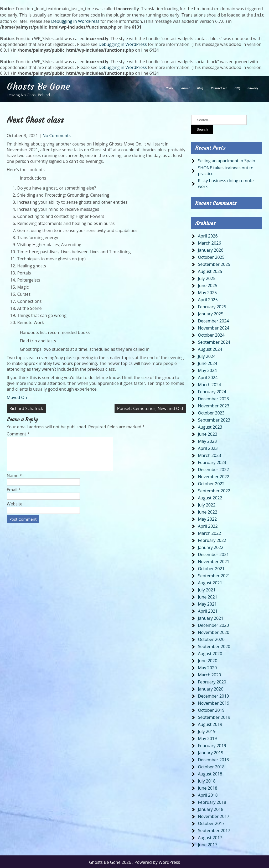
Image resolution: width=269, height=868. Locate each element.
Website (15, 509)
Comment (18, 433)
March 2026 (209, 242)
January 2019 (211, 752)
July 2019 (207, 730)
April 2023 (208, 447)
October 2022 (211, 483)
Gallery (253, 87)
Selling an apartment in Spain (226, 160)
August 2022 (210, 497)
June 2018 (208, 787)
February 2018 (212, 801)
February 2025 (212, 306)
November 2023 (214, 405)
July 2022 (207, 504)
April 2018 (208, 794)
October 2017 (211, 822)
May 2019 (207, 737)
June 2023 (208, 433)
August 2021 (210, 582)
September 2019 (214, 716)
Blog (200, 87)
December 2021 (213, 553)
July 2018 (207, 780)
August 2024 (210, 348)
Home (170, 87)
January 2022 (211, 546)
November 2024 (214, 327)
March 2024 (209, 384)
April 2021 (208, 610)
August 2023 (210, 426)
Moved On (17, 396)
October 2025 (211, 256)
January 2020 (211, 688)
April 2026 (208, 235)
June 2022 (208, 511)
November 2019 (214, 702)
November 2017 (214, 815)
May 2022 (207, 518)
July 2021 (207, 589)
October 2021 (211, 568)
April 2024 (208, 376)
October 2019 (211, 709)
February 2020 (212, 681)
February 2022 (212, 539)
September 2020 (214, 645)
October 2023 (211, 412)
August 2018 (210, 773)
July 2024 (207, 355)
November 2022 (214, 476)
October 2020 (211, 638)
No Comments (57, 134)
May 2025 (207, 292)
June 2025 (208, 284)
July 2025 (207, 277)
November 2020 (214, 631)
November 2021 (214, 560)
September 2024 (214, 341)
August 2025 (210, 270)
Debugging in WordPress (75, 20)
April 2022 (208, 525)
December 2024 (213, 320)
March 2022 (209, 532)
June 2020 (208, 660)
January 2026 (211, 249)
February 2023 (212, 461)
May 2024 (207, 369)
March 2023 (209, 454)
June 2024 (208, 362)
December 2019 (213, 695)
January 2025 (211, 313)
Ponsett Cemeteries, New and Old (150, 407)
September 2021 (214, 575)
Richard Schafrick (26, 407)
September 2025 (214, 263)
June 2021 (208, 596)
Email (14, 495)
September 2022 (214, 490)
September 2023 (214, 419)
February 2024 (212, 391)
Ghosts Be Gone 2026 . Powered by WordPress (134, 861)
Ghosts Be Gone (38, 85)
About (185, 87)
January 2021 (211, 617)
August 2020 (210, 653)
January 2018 (211, 808)
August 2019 (210, 723)
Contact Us (219, 87)
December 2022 (213, 468)
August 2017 (210, 837)
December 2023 (213, 398)
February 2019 (212, 745)
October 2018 (211, 766)
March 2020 (209, 674)
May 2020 (207, 667)
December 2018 (213, 759)
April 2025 (208, 299)
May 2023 (207, 440)
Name (14, 481)
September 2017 (214, 829)
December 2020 (213, 624)
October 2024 (211, 334)
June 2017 (208, 844)
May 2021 (207, 603)
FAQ (237, 87)
